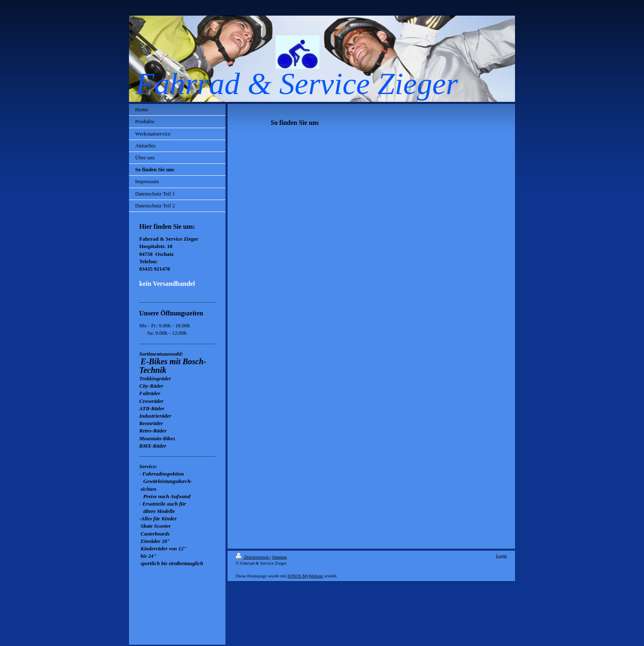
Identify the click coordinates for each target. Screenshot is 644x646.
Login (501, 556)
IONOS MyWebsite (305, 576)
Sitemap (279, 557)
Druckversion (253, 557)
